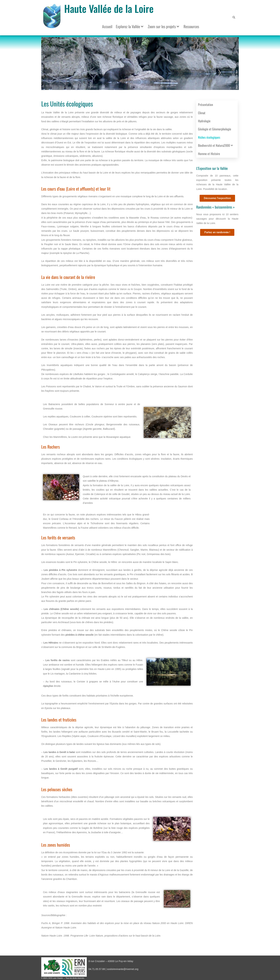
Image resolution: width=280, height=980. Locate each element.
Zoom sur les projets (163, 26)
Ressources (191, 26)
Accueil (107, 26)
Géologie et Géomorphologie (215, 129)
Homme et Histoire (209, 154)
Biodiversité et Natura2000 (215, 145)
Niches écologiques (209, 137)
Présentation (206, 105)
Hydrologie (204, 121)
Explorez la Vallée (130, 26)
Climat (202, 113)
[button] (134, 87)
